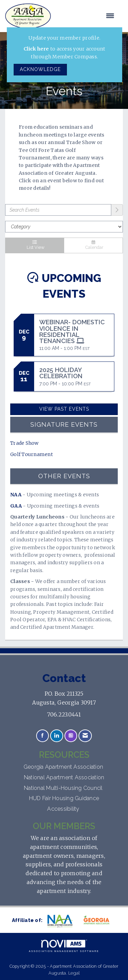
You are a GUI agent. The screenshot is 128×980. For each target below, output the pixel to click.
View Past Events (64, 409)
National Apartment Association (64, 777)
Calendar (93, 245)
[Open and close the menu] (86, 16)
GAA (16, 506)
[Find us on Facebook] (42, 736)
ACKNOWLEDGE (40, 69)
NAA (16, 495)
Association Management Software (64, 946)
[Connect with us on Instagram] (71, 736)
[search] (117, 210)
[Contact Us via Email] (85, 736)
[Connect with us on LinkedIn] (56, 736)
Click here (36, 49)
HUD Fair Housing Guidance (64, 798)
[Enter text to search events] (58, 210)
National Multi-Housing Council (64, 788)
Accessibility (64, 809)
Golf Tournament (32, 454)
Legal (74, 973)
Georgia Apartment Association (64, 767)
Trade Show (25, 443)
